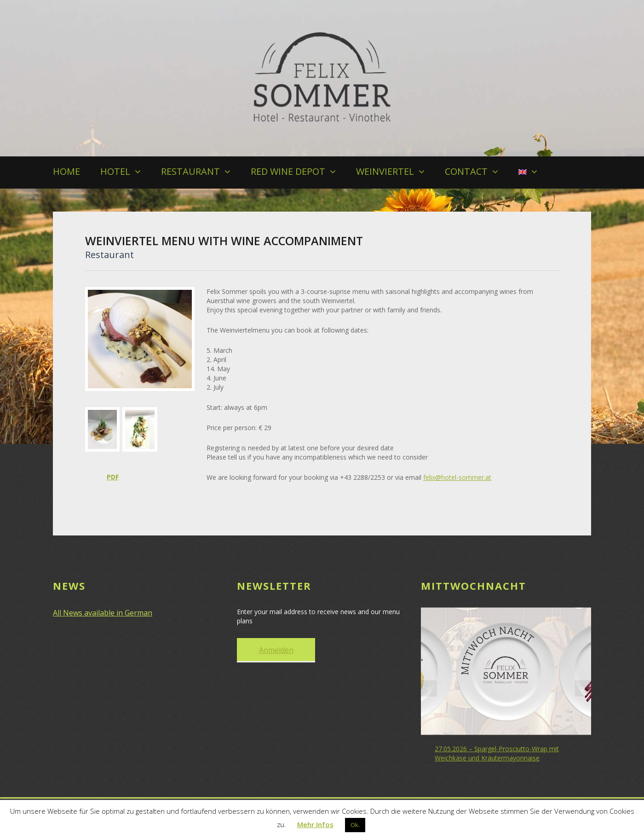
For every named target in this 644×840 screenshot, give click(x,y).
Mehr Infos (315, 824)
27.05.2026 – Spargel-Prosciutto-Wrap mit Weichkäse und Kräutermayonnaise (497, 752)
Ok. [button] (355, 825)
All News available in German (103, 612)
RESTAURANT (190, 171)
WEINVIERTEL (385, 171)
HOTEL (115, 171)
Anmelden (276, 649)
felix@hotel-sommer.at (457, 477)
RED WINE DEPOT (288, 171)
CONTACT (466, 171)
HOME (66, 171)
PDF (113, 477)
